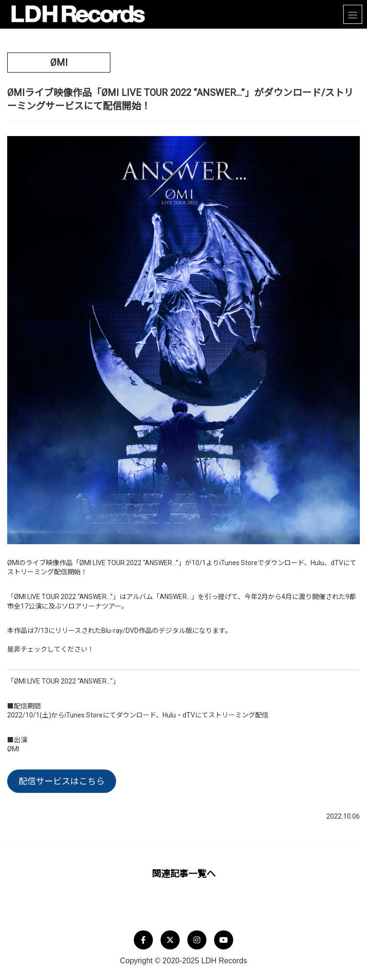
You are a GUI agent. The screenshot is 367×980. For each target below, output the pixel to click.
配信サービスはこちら (62, 781)
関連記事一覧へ (184, 874)
